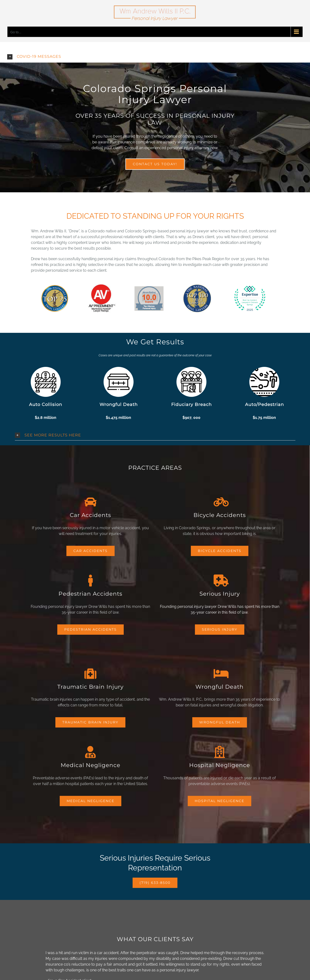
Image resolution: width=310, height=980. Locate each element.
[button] (159, 57)
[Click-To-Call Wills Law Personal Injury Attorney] (155, 883)
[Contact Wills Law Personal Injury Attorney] (155, 164)
